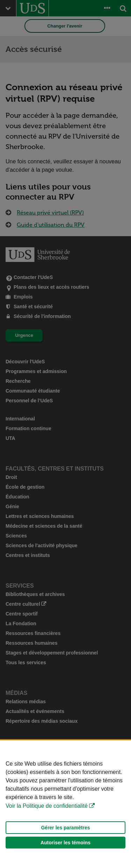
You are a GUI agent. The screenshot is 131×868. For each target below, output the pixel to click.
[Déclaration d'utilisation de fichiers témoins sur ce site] (65, 804)
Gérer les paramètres (65, 828)
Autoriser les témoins (65, 843)
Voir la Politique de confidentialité (47, 806)
